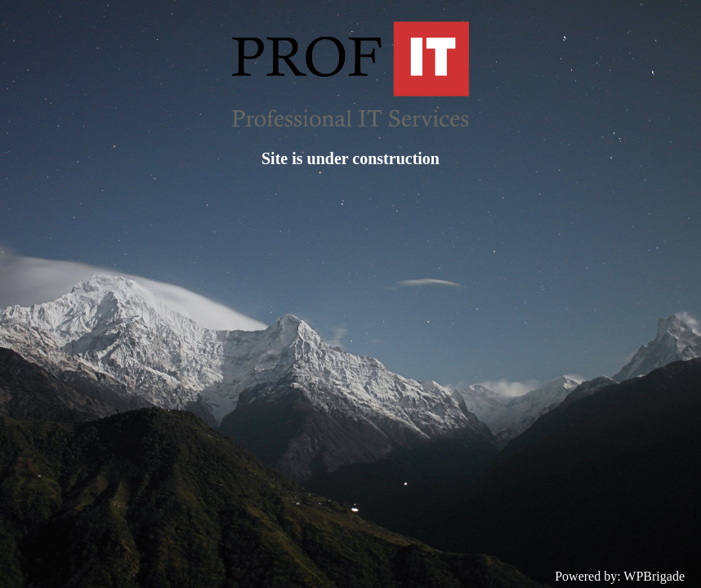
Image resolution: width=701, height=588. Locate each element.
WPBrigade (654, 576)
